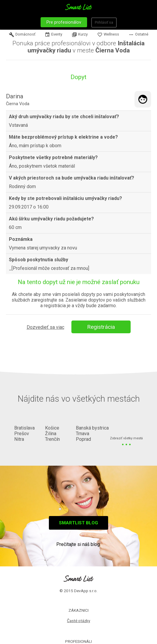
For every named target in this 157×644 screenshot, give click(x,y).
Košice (52, 428)
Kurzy (80, 35)
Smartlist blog (78, 523)
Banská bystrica (92, 428)
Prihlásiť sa (104, 22)
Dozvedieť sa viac (45, 327)
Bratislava (24, 428)
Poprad (83, 439)
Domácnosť (22, 35)
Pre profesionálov (64, 22)
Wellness (108, 35)
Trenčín (52, 439)
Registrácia (101, 327)
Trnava (82, 434)
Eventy (53, 35)
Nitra (19, 439)
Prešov (22, 434)
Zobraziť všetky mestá (126, 439)
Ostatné (138, 35)
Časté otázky (78, 621)
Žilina (51, 434)
